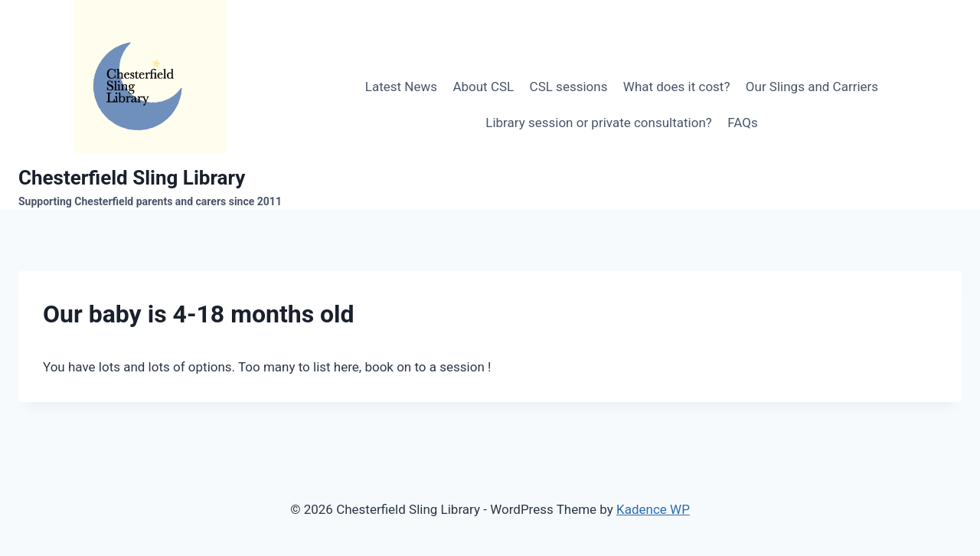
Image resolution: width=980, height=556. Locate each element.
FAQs (742, 123)
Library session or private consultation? (599, 123)
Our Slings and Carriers (812, 87)
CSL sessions (569, 87)
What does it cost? (677, 87)
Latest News (401, 87)
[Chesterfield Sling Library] (150, 105)
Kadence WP (653, 509)
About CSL (483, 87)
